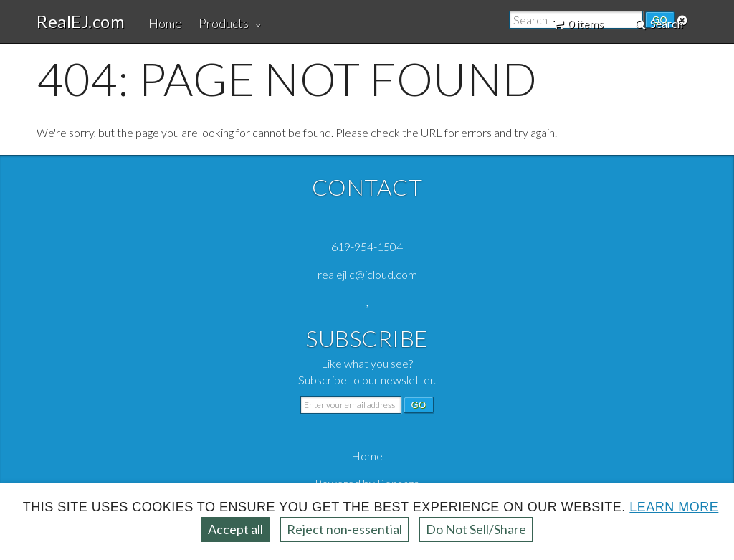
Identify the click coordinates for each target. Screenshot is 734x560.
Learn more (674, 507)
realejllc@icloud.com (367, 274)
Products (224, 23)
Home (165, 23)
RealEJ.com (81, 22)
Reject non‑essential (344, 529)
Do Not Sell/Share (476, 529)
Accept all (235, 529)
